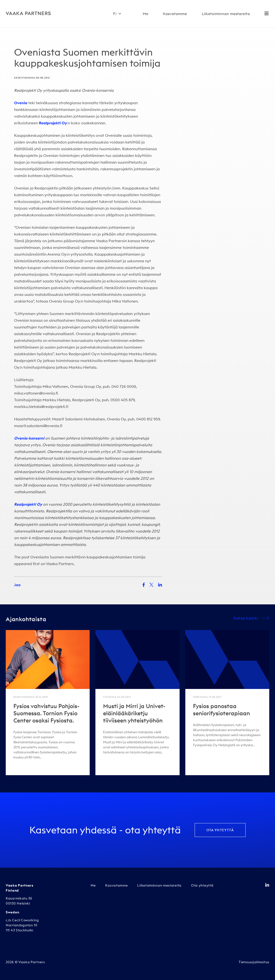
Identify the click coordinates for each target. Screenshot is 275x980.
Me (146, 14)
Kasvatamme (175, 14)
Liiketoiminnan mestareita (226, 14)
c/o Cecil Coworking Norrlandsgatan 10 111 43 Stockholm (22, 925)
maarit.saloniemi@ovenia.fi (38, 426)
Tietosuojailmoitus (254, 962)
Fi (117, 14)
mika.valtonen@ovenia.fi (36, 393)
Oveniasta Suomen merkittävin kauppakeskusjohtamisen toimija (88, 557)
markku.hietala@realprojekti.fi (41, 407)
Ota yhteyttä (220, 830)
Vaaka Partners (60, 564)
